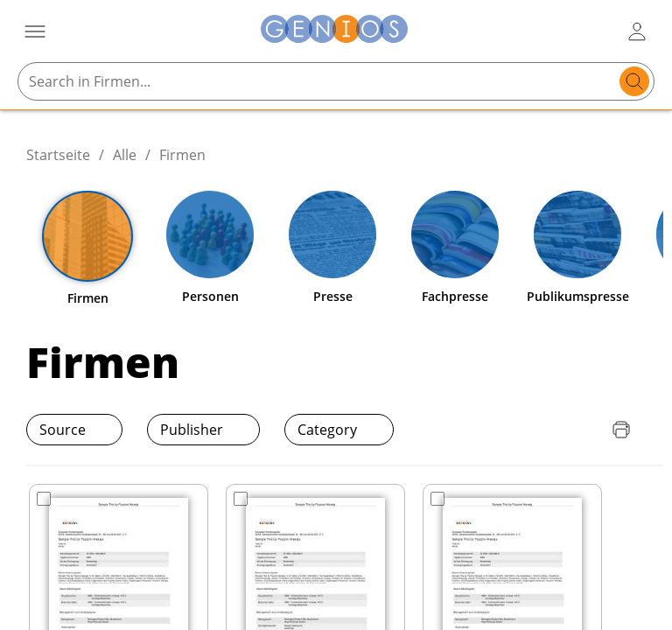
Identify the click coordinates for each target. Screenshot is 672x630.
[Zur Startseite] (334, 31)
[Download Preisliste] (551, 430)
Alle (125, 155)
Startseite (58, 155)
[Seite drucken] (621, 430)
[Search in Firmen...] (319, 81)
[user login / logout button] (637, 31)
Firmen (182, 155)
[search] (634, 81)
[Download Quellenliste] (586, 430)
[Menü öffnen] (35, 31)
